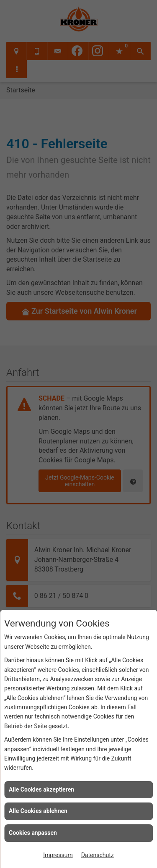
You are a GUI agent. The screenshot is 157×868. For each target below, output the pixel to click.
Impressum (58, 855)
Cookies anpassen (33, 833)
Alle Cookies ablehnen (38, 811)
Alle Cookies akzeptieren (41, 789)
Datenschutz (98, 855)
